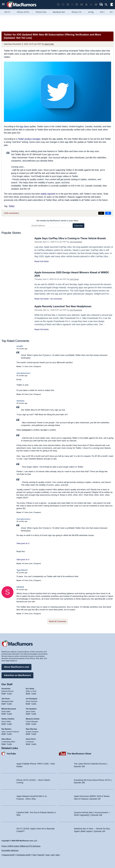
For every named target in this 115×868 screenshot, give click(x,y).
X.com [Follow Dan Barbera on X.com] (10, 734)
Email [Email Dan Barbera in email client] (4, 734)
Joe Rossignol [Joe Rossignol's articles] (32, 698)
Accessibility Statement (10, 851)
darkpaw (20, 401)
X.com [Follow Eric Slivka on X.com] (34, 693)
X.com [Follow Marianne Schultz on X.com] (34, 724)
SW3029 (20, 587)
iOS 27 (7, 12)
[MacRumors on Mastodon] (77, 5)
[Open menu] (3, 5)
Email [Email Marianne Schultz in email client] (28, 724)
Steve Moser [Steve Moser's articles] (6, 739)
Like (31, 366)
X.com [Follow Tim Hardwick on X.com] (34, 713)
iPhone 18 (105, 12)
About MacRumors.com (16, 667)
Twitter (12, 206)
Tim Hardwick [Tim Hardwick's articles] (31, 709)
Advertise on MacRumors (17, 675)
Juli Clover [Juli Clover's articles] (6, 698)
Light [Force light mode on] (53, 855)
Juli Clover (74, 279)
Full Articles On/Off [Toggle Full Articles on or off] (24, 855)
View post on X (23, 543)
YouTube (11, 753)
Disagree (37, 366)
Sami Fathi (49, 44)
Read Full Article (42, 261)
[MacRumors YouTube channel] (82, 5)
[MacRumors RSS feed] (91, 5)
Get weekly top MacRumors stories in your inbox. (58, 221)
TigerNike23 (22, 570)
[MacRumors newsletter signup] (96, 5)
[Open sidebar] (112, 5)
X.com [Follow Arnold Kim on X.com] (10, 693)
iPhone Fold (41, 12)
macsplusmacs (23, 373)
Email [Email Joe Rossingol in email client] (28, 703)
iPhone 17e (77, 12)
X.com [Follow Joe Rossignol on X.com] (34, 703)
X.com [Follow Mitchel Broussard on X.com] (10, 713)
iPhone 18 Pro (23, 12)
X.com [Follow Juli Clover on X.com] (10, 703)
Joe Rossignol (76, 242)
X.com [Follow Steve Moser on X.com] (10, 744)
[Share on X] (101, 213)
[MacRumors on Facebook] (68, 5)
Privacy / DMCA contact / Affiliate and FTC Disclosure (21, 846)
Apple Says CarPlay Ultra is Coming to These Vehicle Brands (71, 238)
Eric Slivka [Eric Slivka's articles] (30, 688)
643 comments (11, 213)
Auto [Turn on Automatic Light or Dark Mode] (48, 855)
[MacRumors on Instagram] (63, 5)
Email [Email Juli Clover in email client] (4, 703)
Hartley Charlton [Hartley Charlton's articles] (8, 719)
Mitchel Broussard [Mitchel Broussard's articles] (9, 709)
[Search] (107, 5)
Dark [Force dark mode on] (57, 855)
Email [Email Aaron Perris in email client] (28, 744)
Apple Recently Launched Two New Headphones (64, 306)
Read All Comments (58, 621)
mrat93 (20, 346)
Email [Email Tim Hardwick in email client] (28, 713)
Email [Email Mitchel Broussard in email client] (4, 713)
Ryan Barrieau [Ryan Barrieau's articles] (32, 729)
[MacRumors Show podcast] (58, 5)
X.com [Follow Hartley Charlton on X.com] (10, 724)
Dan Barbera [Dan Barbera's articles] (6, 729)
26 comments (56, 299)
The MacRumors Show (79, 753)
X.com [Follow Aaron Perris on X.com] (34, 744)
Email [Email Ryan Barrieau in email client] (28, 734)
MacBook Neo (59, 12)
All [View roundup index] (112, 12)
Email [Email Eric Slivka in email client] (28, 693)
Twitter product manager (29, 139)
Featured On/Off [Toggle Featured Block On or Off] (8, 855)
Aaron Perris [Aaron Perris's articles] (31, 739)
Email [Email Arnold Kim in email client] (4, 693)
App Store (24, 126)
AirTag (91, 12)
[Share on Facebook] (108, 213)
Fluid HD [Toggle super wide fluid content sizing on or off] (41, 855)
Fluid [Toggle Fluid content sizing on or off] (34, 855)
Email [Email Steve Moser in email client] (4, 744)
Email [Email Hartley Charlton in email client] (4, 724)
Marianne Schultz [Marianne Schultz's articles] (33, 719)
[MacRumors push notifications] (86, 5)
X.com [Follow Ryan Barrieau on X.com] (34, 734)
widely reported (48, 194)
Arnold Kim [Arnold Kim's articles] (6, 688)
